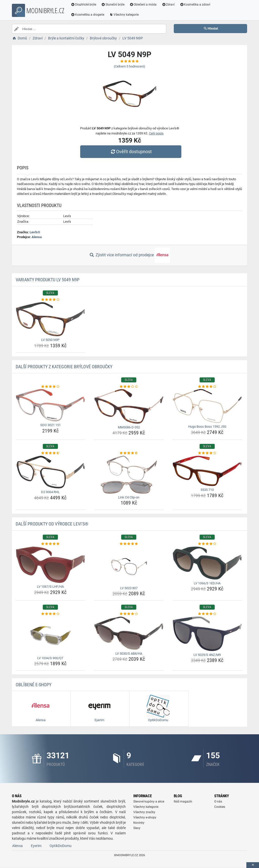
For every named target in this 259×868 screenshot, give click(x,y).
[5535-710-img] (207, 471)
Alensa (37, 237)
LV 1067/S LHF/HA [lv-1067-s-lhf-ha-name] (50, 587)
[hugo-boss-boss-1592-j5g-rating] (207, 387)
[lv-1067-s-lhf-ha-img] (50, 565)
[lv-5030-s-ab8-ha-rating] (129, 614)
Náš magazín (183, 802)
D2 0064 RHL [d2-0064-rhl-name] (50, 492)
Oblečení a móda (143, 5)
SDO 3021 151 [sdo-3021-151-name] (50, 425)
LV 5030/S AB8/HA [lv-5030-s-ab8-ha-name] (129, 654)
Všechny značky (144, 812)
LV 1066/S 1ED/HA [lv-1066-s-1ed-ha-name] (207, 583)
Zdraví (168, 5)
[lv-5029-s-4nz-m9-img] (207, 634)
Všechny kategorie (124, 15)
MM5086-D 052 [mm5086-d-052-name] (129, 427)
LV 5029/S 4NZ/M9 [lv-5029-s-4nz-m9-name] (207, 655)
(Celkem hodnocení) (129, 66)
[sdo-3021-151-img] (50, 405)
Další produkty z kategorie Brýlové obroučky (64, 367)
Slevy (137, 828)
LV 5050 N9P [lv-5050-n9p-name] (50, 340)
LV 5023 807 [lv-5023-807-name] (129, 588)
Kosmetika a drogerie (88, 15)
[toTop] (253, 865)
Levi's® (35, 232)
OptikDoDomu (61, 846)
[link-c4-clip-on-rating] (129, 453)
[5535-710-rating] (207, 453)
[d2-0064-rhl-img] (50, 472)
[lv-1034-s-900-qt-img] (50, 635)
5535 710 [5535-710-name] (207, 490)
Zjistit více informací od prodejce (129, 255)
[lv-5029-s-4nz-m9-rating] (207, 614)
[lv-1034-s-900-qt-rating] (50, 614)
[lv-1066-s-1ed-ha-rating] (207, 544)
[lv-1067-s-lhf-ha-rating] (50, 544)
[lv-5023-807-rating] (129, 544)
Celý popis (156, 133)
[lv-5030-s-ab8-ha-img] (129, 633)
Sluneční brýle (113, 5)
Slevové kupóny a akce (149, 802)
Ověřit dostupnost (131, 152)
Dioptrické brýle (83, 5)
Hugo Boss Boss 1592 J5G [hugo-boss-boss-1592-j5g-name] (207, 427)
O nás (218, 802)
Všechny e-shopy (145, 817)
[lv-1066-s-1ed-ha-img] (207, 563)
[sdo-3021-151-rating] (50, 387)
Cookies (220, 807)
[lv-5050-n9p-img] (50, 319)
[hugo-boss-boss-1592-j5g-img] (207, 406)
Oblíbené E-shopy (34, 685)
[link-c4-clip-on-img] (129, 475)
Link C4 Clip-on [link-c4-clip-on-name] (129, 497)
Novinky (139, 823)
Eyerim (36, 846)
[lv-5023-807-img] (129, 565)
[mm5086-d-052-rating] (129, 387)
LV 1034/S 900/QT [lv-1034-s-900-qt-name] (50, 658)
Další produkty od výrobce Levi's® (52, 524)
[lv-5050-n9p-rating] (50, 300)
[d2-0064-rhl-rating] (50, 453)
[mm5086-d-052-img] (129, 406)
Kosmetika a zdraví (195, 5)
